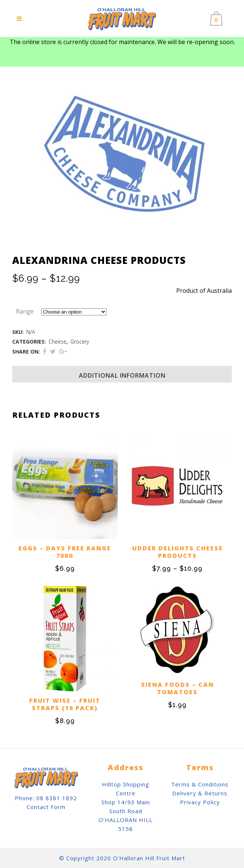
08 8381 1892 (57, 798)
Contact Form (46, 807)
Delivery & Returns (200, 793)
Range (25, 311)
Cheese (57, 342)
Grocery (80, 342)
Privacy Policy (200, 802)
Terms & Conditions (200, 784)
